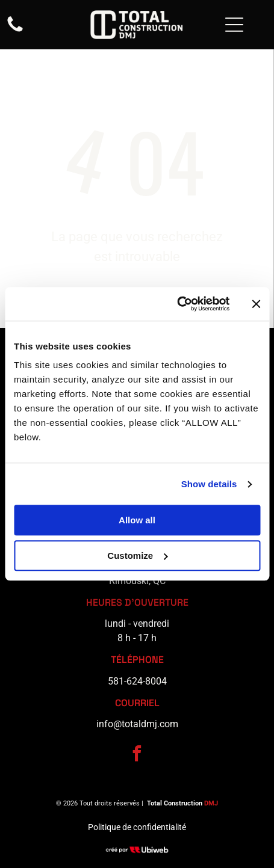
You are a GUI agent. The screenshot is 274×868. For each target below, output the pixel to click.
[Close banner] (256, 304)
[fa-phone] (15, 31)
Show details (209, 484)
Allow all (137, 521)
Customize (137, 556)
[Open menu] (234, 25)
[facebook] (137, 755)
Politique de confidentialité (137, 827)
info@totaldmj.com (137, 724)
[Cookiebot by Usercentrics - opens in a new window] (177, 304)
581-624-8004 (137, 681)
